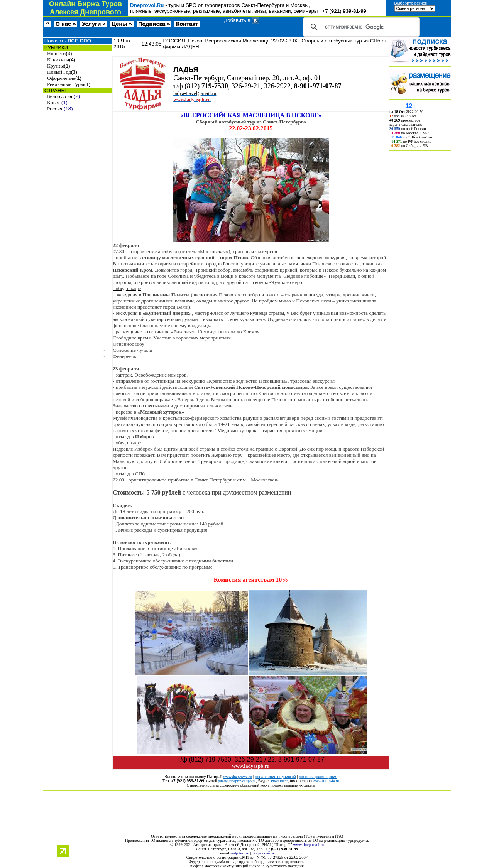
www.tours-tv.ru (326, 781)
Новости (56, 53)
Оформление (61, 78)
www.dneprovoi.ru (308, 845)
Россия (55, 109)
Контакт (187, 24)
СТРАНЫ (54, 90)
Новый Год (59, 72)
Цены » (122, 24)
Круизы (55, 66)
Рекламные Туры (66, 84)
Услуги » (94, 24)
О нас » (66, 24)
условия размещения (318, 777)
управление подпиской (276, 777)
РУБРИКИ (55, 48)
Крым (53, 102)
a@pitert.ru (240, 853)
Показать (67, 41)
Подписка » (154, 24)
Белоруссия (60, 96)
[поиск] (360, 27)
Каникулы (58, 60)
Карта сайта (264, 853)
